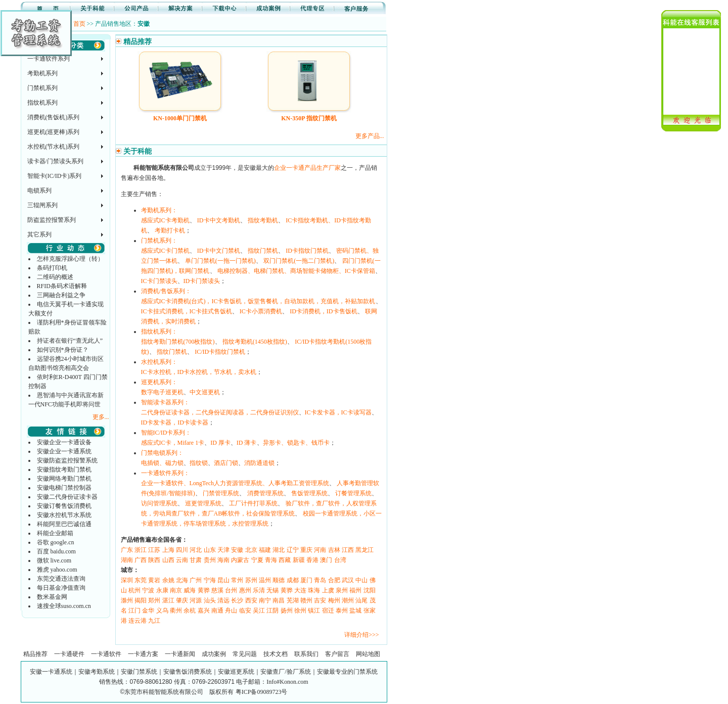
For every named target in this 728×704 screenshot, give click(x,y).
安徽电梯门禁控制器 (64, 488)
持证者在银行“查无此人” (70, 341)
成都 (293, 580)
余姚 (168, 580)
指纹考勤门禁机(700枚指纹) (178, 342)
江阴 (272, 611)
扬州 (287, 611)
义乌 (162, 611)
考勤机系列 (42, 73)
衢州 (176, 611)
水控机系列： (159, 362)
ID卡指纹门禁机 (307, 251)
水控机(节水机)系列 (54, 147)
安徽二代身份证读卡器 (67, 497)
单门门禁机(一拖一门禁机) (220, 261)
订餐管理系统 (353, 493)
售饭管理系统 (309, 493)
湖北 (279, 550)
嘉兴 (204, 611)
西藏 (285, 560)
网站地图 (368, 654)
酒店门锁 (226, 463)
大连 (300, 590)
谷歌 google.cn (56, 542)
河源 (196, 600)
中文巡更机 (205, 392)
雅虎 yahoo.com (57, 570)
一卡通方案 (143, 654)
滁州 (127, 600)
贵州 (210, 560)
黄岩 (154, 580)
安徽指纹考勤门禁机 (64, 470)
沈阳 (370, 590)
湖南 (127, 560)
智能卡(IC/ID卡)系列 (55, 176)
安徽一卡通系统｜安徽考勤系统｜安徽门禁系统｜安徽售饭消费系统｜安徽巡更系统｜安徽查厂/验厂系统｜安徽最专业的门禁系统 (203, 672)
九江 (154, 621)
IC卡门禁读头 (159, 281)
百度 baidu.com (56, 551)
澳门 (326, 560)
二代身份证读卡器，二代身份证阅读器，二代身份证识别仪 (220, 412)
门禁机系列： (159, 241)
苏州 (251, 580)
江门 (134, 611)
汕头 (210, 600)
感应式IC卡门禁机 (165, 251)
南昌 (279, 600)
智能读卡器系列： (165, 402)
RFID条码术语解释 (62, 286)
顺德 (279, 580)
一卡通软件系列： (165, 473)
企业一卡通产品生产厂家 (307, 168)
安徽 (237, 550)
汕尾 (361, 600)
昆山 (223, 580)
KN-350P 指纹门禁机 (309, 118)
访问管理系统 (159, 503)
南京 (176, 590)
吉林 (334, 550)
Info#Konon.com (287, 682)
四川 (182, 550)
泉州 (342, 590)
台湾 (340, 560)
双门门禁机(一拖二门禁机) (299, 261)
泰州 (342, 611)
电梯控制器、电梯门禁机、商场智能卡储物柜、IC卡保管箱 (296, 271)
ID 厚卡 (220, 443)
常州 (237, 580)
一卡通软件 (106, 654)
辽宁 (293, 550)
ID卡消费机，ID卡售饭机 (323, 311)
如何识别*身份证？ (63, 350)
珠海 (314, 590)
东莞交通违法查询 (61, 579)
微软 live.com (54, 560)
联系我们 (306, 654)
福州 (355, 590)
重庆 (306, 550)
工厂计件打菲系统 (253, 503)
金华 (148, 611)
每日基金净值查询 (61, 588)
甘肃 (196, 560)
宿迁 (328, 611)
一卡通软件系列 (49, 59)
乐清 (259, 590)
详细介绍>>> (361, 635)
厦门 (306, 580)
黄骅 (204, 590)
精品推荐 (35, 654)
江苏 (154, 550)
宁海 (210, 580)
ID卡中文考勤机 (219, 220)
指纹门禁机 (263, 251)
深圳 (127, 580)
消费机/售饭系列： (166, 291)
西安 (251, 600)
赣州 (306, 600)
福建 (265, 550)
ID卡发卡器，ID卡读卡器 (175, 423)
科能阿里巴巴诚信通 (64, 524)
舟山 (231, 611)
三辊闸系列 (42, 205)
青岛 (320, 580)
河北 (196, 550)
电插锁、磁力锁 (162, 463)
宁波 (148, 590)
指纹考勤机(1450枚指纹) (255, 342)
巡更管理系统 (203, 503)
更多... (101, 417)
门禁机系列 (42, 88)
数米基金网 (52, 597)
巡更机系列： (159, 382)
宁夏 (257, 560)
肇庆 (182, 600)
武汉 (348, 580)
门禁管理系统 (221, 493)
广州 (196, 580)
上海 (168, 550)
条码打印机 (52, 268)
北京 (251, 550)
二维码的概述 (55, 277)
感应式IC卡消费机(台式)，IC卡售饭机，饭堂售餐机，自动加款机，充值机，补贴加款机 (258, 301)
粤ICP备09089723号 (262, 692)
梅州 (334, 600)
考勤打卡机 (170, 230)
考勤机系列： (159, 210)
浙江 (141, 550)
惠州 (245, 590)
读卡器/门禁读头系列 (55, 161)
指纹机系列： (159, 332)
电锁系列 (39, 191)
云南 (182, 560)
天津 (223, 550)
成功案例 (214, 654)
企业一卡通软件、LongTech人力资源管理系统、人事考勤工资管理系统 (235, 483)
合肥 (334, 580)
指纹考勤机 (263, 220)
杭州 (134, 590)
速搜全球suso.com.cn (64, 606)
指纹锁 (199, 463)
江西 (348, 550)
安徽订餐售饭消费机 (64, 506)
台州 (231, 590)
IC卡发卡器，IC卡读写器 (338, 412)
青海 (271, 560)
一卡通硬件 (69, 654)
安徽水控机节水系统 (64, 515)
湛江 (168, 600)
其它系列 (39, 234)
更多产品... (370, 136)
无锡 (272, 590)
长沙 (237, 600)
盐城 (355, 611)
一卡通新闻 (180, 654)
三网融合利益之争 (61, 295)
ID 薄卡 (247, 443)
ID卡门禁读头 (202, 281)
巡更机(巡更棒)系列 (54, 132)
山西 (168, 560)
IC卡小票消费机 (261, 311)
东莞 (141, 580)
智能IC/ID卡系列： (166, 433)
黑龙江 (365, 550)
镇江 (314, 611)
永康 (162, 590)
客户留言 (337, 654)
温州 (265, 580)
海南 (223, 560)
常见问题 (245, 654)
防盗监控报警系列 (52, 220)
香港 (312, 560)
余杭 (190, 611)
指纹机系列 (42, 103)
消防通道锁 (259, 463)
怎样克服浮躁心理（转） (70, 259)
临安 (245, 611)
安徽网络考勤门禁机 (64, 479)
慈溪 (217, 590)
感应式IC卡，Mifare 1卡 (173, 443)
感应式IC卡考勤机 (165, 220)
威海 (190, 590)
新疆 (299, 560)
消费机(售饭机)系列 (54, 117)
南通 (217, 611)
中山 (361, 580)
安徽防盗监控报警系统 (67, 460)
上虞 (328, 590)
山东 (210, 550)
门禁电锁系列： (162, 453)
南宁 (265, 600)
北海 (182, 580)
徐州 (300, 611)
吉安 (320, 600)
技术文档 (276, 654)
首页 (79, 24)
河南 (320, 550)
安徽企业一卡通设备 (64, 442)
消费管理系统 (265, 493)
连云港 (138, 621)
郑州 (154, 600)
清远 (223, 600)
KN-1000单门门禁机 (180, 118)
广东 (127, 550)
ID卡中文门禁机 (219, 251)
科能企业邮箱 (55, 533)
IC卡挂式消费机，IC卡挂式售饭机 (187, 311)
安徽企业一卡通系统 (64, 451)
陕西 (154, 560)
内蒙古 (240, 560)
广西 (141, 560)
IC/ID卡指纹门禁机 (220, 352)
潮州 (348, 600)
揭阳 (141, 600)
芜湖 (293, 600)
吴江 (259, 611)
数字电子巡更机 (162, 392)
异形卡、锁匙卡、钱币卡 (296, 443)
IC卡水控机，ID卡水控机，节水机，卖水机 (199, 372)
